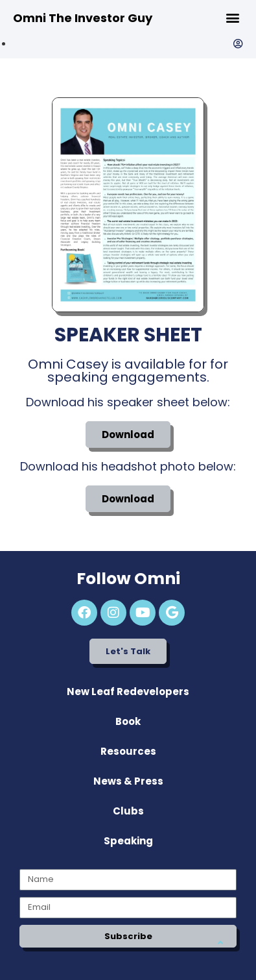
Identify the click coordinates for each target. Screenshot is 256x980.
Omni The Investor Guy (83, 18)
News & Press (128, 781)
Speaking (128, 841)
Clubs (128, 811)
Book (128, 721)
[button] (232, 17)
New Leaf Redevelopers (128, 692)
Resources (128, 751)
